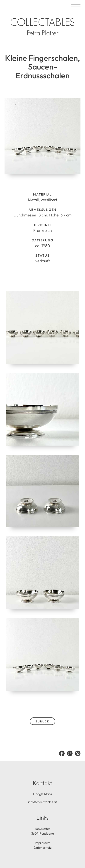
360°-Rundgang (43, 833)
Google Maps (42, 794)
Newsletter (43, 829)
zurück (43, 721)
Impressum (43, 843)
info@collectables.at (42, 802)
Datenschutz (43, 848)
